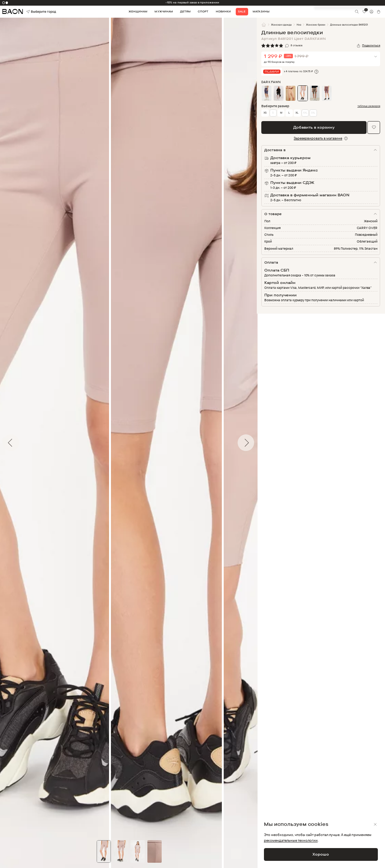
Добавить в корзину (314, 127)
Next (262, 443)
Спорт (203, 11)
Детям (185, 11)
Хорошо (321, 854)
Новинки (223, 11)
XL (297, 113)
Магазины (261, 11)
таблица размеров (369, 106)
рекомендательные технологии (291, 840)
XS (265, 113)
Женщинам (138, 11)
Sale (242, 11)
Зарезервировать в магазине (318, 138)
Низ (299, 25)
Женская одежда (281, 25)
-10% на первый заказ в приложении (192, 2)
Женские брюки (316, 25)
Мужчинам (164, 11)
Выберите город (34, 12)
